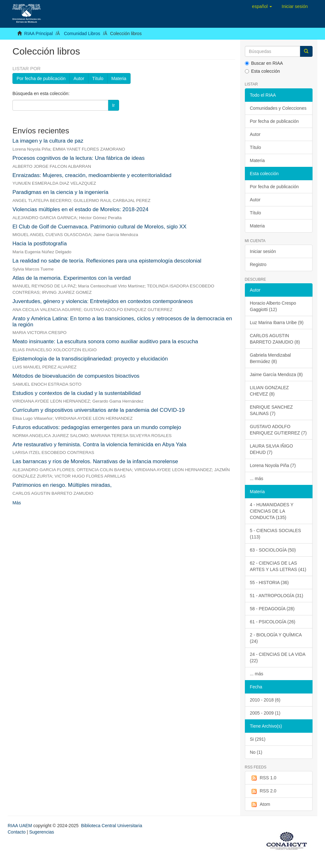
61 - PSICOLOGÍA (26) (273, 622)
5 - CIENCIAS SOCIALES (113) (276, 534)
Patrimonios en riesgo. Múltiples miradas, (62, 485)
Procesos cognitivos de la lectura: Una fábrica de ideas (79, 158)
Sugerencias (42, 832)
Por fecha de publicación (41, 78)
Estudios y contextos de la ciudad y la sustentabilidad (77, 393)
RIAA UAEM (20, 826)
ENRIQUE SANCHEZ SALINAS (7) (272, 410)
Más (17, 503)
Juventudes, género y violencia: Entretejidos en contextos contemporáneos (103, 301)
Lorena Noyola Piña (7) (273, 465)
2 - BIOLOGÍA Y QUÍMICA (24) (276, 638)
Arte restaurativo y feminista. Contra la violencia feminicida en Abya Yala (99, 445)
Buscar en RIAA (264, 63)
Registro (258, 264)
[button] (262, 6)
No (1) (256, 752)
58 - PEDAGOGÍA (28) (272, 609)
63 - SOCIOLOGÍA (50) (273, 550)
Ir (113, 105)
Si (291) (258, 739)
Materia (119, 78)
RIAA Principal (38, 33)
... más (257, 479)
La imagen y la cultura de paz (48, 141)
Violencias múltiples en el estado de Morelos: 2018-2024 (80, 209)
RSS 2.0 (263, 791)
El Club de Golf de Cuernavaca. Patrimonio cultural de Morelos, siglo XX (99, 227)
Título (98, 78)
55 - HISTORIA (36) (269, 582)
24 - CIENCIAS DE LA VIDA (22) (278, 657)
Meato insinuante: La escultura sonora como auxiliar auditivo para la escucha (105, 341)
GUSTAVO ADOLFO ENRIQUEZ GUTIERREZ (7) (278, 430)
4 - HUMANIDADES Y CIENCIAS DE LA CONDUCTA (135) (272, 511)
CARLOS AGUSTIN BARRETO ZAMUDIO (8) (275, 339)
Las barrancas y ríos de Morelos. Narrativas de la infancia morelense (95, 461)
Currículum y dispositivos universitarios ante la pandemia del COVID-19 (99, 410)
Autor (79, 78)
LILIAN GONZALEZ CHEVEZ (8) (269, 391)
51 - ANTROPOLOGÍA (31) (277, 596)
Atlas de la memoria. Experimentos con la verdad (72, 278)
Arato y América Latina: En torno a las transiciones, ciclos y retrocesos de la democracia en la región (122, 322)
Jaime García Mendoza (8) (276, 375)
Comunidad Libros (82, 33)
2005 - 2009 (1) (265, 713)
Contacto (17, 832)
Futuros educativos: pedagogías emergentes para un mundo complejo (97, 427)
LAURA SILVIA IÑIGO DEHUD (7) (272, 449)
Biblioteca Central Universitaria (112, 826)
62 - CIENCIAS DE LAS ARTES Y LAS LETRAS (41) (278, 566)
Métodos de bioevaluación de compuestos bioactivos (76, 376)
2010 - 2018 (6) (265, 700)
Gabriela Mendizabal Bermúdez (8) (270, 358)
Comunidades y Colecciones (278, 108)
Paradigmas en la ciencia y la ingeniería (60, 192)
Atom (260, 805)
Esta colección (262, 71)
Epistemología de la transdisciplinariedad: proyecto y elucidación (90, 359)
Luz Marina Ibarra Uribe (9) (277, 323)
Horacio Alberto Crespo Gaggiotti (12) (273, 306)
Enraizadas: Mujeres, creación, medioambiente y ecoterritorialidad (92, 175)
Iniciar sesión (263, 251)
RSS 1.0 (263, 778)
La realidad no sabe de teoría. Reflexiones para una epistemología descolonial (107, 261)
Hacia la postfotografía (40, 244)
